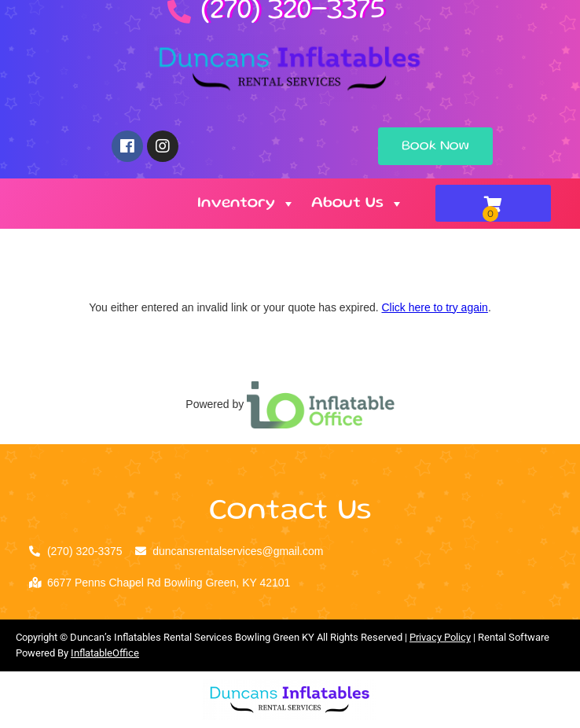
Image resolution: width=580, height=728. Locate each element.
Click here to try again (434, 307)
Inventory (246, 204)
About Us (358, 204)
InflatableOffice (105, 653)
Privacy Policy (440, 637)
